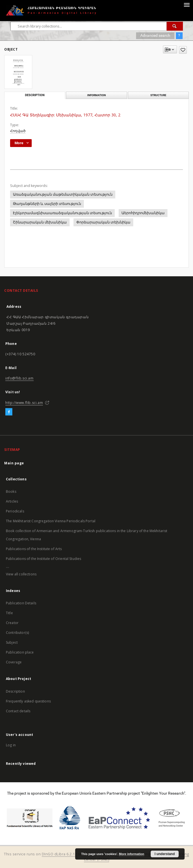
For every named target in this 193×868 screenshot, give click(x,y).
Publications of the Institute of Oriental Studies (43, 559)
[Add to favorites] (183, 50)
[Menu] (187, 4)
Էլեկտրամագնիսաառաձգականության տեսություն (62, 213)
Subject (12, 642)
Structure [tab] (158, 95)
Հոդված (18, 131)
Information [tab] (96, 95)
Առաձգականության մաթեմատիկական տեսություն (63, 194)
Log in (11, 745)
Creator (12, 623)
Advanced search (155, 35)
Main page (14, 463)
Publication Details (21, 603)
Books (11, 491)
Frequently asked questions (28, 701)
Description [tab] (35, 95)
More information (132, 854)
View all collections (21, 574)
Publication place (20, 652)
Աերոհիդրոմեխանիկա (143, 213)
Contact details (18, 711)
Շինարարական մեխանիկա (40, 222)
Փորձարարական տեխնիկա (103, 222)
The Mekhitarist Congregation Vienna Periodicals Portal (51, 521)
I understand (165, 854)
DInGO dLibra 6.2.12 (59, 854)
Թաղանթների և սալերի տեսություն (47, 204)
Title (9, 613)
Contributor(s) (17, 633)
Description (15, 691)
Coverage (14, 662)
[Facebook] (9, 412)
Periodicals (15, 511)
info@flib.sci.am (19, 378)
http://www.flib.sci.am (24, 403)
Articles (12, 501)
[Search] (175, 26)
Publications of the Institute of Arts (34, 549)
